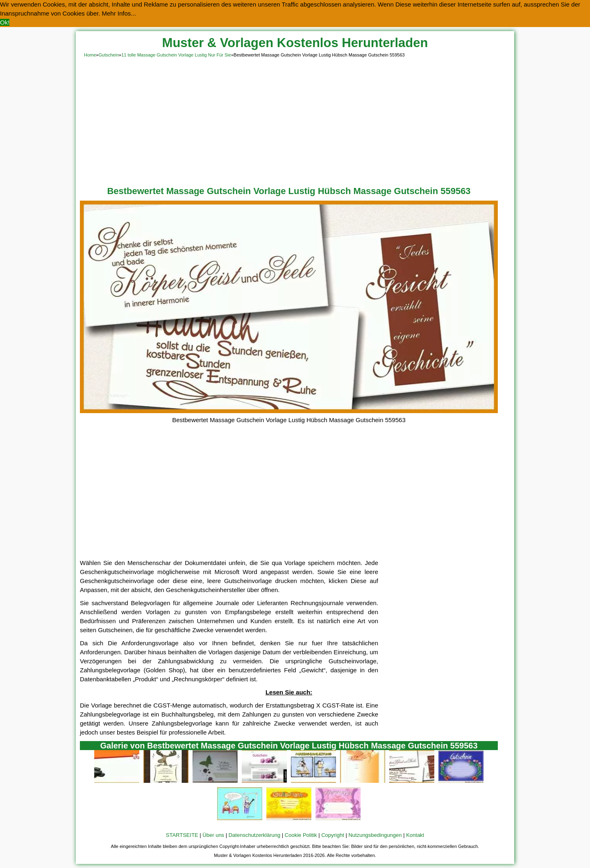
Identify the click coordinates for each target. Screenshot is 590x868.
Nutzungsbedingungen (375, 835)
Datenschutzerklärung (254, 835)
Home (90, 55)
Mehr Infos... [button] (119, 13)
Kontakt (415, 835)
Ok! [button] (5, 22)
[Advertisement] (295, 120)
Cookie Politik (301, 835)
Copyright (333, 835)
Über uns (213, 835)
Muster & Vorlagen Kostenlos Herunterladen (295, 43)
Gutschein (109, 55)
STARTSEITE (182, 835)
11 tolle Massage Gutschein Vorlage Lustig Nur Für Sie (176, 55)
